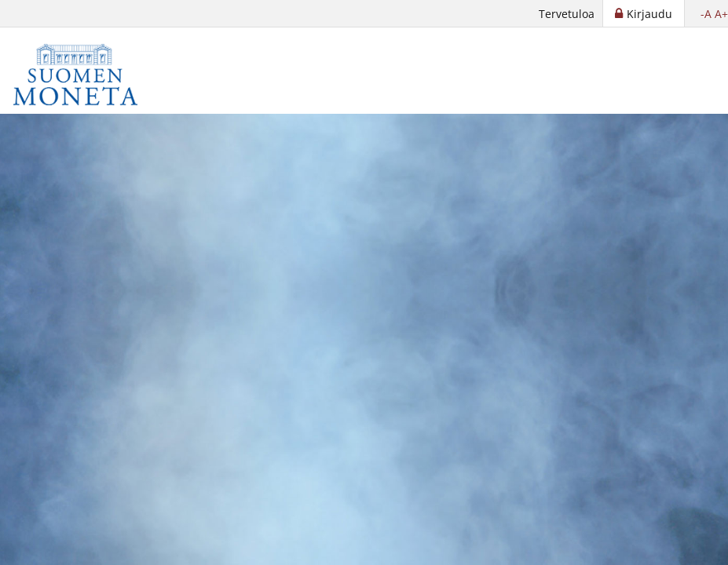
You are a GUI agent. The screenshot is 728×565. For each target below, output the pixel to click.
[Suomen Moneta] (86, 75)
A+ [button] (721, 14)
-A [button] (706, 14)
